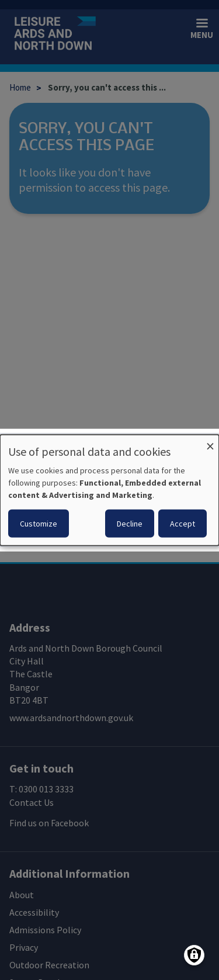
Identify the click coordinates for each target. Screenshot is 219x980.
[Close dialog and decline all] (210, 441)
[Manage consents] (194, 955)
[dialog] (109, 490)
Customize (39, 524)
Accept (182, 524)
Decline (130, 524)
